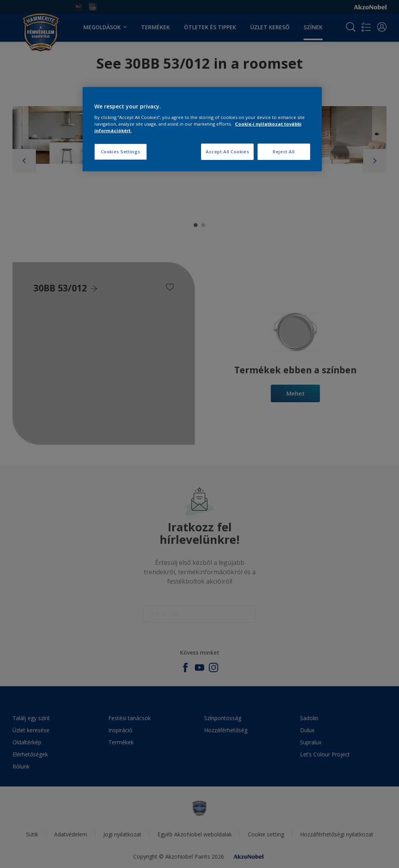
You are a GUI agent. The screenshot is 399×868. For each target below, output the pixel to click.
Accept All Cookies (227, 152)
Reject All (284, 152)
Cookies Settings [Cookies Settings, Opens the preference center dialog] (121, 152)
